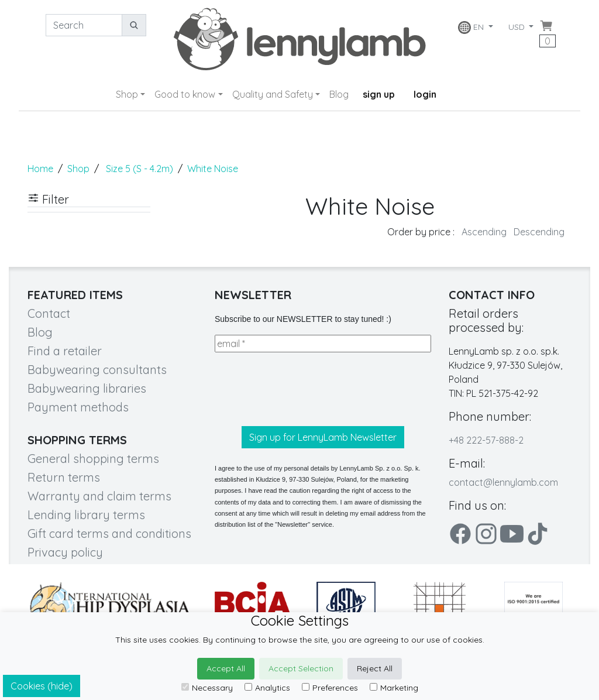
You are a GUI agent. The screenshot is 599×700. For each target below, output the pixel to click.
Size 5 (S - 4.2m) (140, 169)
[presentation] (304, 389)
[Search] (84, 25)
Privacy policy (65, 552)
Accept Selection (301, 668)
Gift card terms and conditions (109, 533)
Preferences (330, 688)
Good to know (185, 94)
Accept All (226, 668)
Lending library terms (86, 515)
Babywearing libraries (87, 388)
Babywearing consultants (97, 370)
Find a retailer (65, 351)
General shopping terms (93, 459)
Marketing (394, 688)
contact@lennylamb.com (503, 482)
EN (471, 28)
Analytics (267, 688)
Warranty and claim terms (99, 496)
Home (40, 169)
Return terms (64, 477)
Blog (339, 94)
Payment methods (78, 407)
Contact (49, 313)
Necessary (207, 688)
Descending (539, 232)
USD (518, 27)
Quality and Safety (273, 94)
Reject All (375, 668)
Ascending (484, 232)
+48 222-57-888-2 (486, 440)
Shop (127, 94)
